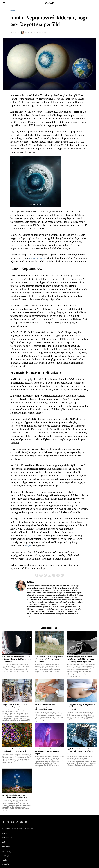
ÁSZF (4, 842)
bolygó (28, 546)
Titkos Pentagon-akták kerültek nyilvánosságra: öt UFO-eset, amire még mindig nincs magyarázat (81, 659)
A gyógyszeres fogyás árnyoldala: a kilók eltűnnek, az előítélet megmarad (81, 707)
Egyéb (13, 11)
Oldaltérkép (7, 851)
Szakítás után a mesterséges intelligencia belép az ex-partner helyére (48, 751)
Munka (4, 860)
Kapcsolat (6, 846)
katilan (27, 33)
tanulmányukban (38, 258)
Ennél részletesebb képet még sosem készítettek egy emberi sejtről (17, 750)
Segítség (5, 856)
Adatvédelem (7, 838)
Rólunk (5, 833)
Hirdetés (5, 864)
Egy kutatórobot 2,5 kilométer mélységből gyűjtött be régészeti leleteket (80, 751)
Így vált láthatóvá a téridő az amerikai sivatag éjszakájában (15, 796)
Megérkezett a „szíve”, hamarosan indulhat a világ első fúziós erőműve (17, 706)
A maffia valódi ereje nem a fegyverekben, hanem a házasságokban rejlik (46, 707)
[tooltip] (37, 575)
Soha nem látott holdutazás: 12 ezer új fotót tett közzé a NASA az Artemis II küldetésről (17, 659)
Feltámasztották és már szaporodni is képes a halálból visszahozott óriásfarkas (49, 659)
